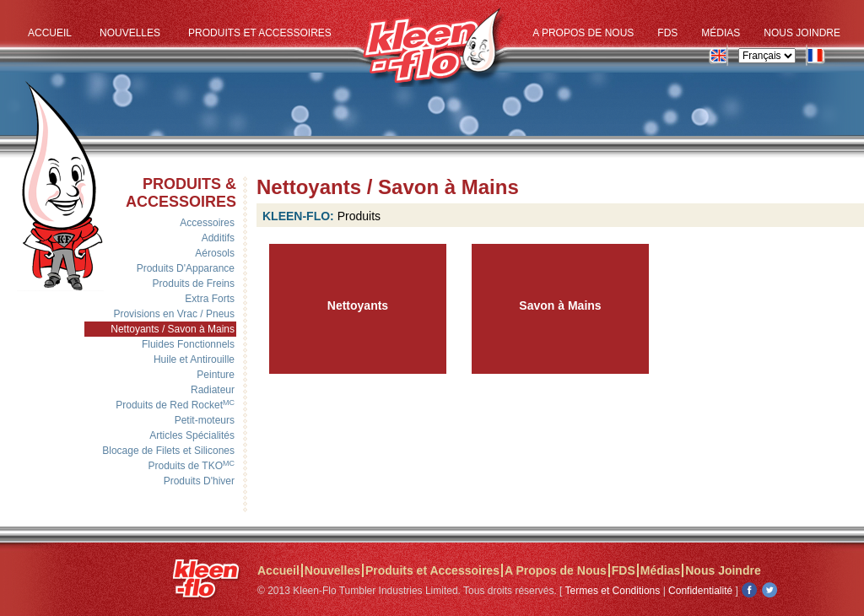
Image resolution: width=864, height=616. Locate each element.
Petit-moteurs (205, 420)
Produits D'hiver (199, 481)
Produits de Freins (194, 284)
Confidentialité (700, 591)
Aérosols (215, 253)
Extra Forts (210, 299)
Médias (721, 33)
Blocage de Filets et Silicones (168, 451)
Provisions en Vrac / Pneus (174, 314)
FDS (667, 33)
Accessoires (207, 223)
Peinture (216, 375)
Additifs (218, 238)
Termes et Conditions (613, 591)
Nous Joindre (802, 33)
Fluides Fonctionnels (188, 344)
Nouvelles (130, 33)
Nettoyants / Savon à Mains (173, 329)
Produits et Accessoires (260, 33)
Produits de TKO (192, 466)
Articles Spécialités (192, 435)
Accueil (50, 33)
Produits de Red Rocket (175, 405)
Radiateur (213, 390)
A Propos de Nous (583, 33)
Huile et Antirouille (194, 359)
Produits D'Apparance (186, 268)
